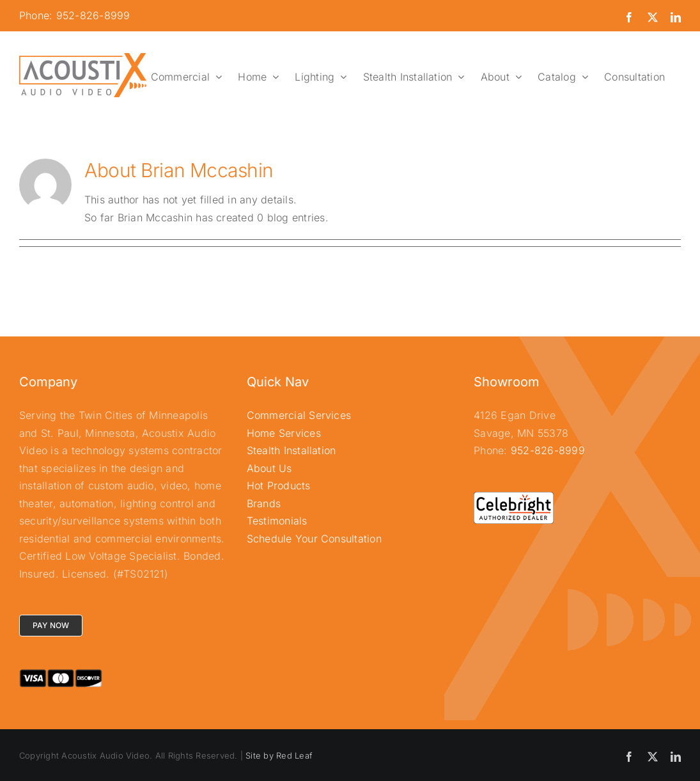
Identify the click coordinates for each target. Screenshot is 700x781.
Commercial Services (299, 415)
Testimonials (277, 521)
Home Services (284, 433)
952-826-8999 (548, 450)
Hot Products (279, 485)
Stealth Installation (292, 450)
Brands (264, 503)
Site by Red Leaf (279, 755)
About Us (269, 468)
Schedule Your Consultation (314, 539)
